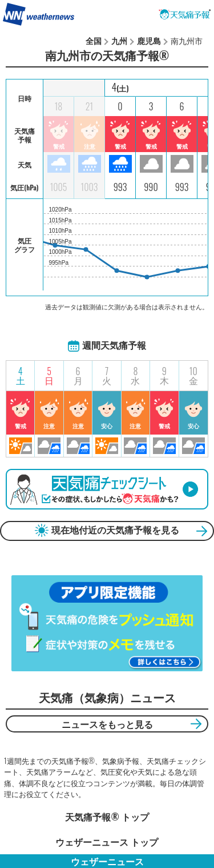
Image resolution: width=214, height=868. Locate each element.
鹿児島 (149, 40)
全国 (94, 40)
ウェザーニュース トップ (107, 842)
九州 (119, 40)
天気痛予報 (185, 14)
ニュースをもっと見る (107, 724)
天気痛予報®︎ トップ (107, 817)
